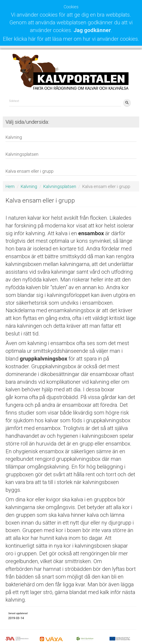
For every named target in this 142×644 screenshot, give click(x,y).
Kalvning (29, 187)
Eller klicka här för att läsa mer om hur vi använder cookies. (71, 39)
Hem (10, 187)
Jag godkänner (92, 30)
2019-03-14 (16, 618)
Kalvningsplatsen (60, 187)
